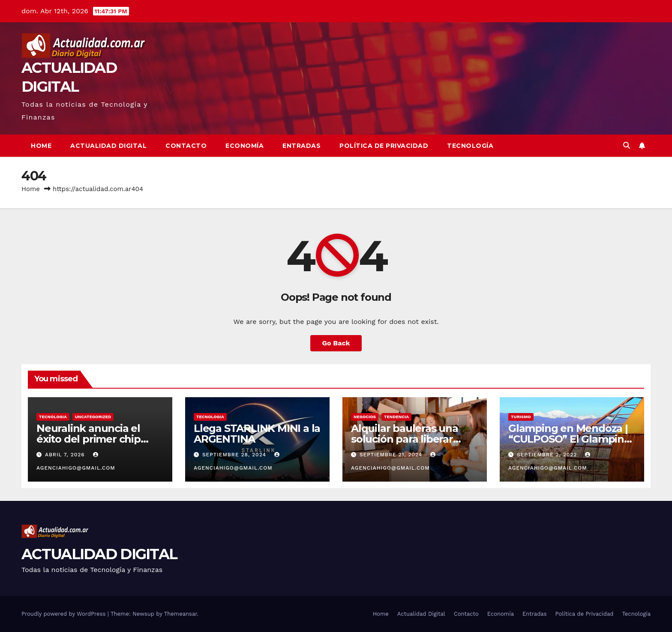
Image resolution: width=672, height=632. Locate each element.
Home (41, 146)
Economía (244, 146)
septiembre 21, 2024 (392, 455)
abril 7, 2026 (66, 455)
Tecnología (470, 146)
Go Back (336, 343)
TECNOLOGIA (53, 417)
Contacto (186, 146)
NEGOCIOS (365, 417)
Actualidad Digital (108, 146)
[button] (627, 145)
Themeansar (181, 614)
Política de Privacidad (384, 146)
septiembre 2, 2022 (548, 455)
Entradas (301, 146)
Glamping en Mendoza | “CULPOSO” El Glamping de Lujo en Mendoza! (570, 439)
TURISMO (521, 417)
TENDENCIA (396, 417)
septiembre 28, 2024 (235, 455)
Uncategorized (93, 417)
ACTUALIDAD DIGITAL (99, 554)
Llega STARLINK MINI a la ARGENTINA (257, 434)
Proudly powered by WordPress (64, 614)
